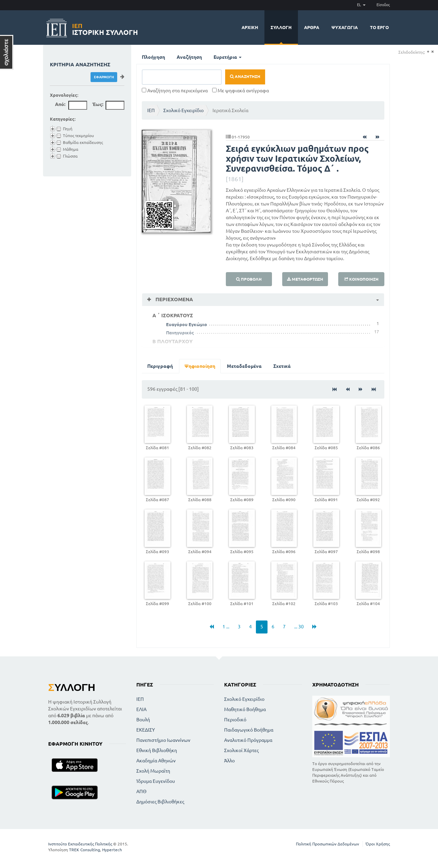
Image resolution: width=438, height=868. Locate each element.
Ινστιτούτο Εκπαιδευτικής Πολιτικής (80, 844)
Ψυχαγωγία (345, 27)
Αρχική (250, 27)
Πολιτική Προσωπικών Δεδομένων (327, 844)
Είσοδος (383, 5)
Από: (60, 104)
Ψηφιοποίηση (200, 366)
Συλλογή (281, 27)
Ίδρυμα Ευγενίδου (156, 781)
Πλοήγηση (153, 57)
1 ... (226, 627)
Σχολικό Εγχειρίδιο (183, 110)
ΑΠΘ (141, 791)
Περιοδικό (235, 720)
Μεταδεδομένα (244, 366)
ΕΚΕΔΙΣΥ (146, 730)
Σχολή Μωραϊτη (153, 771)
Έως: (98, 104)
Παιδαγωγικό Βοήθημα (249, 730)
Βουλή (143, 720)
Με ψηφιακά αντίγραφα (241, 91)
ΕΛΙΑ (141, 709)
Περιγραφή (160, 366)
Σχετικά (282, 366)
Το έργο (379, 27)
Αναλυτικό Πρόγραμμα (248, 740)
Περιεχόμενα (174, 299)
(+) (428, 52)
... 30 (299, 627)
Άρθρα (312, 27)
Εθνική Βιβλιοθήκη (157, 750)
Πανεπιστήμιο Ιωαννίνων (163, 740)
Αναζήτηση (189, 57)
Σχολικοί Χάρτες (241, 750)
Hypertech (112, 850)
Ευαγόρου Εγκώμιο (187, 324)
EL (361, 5)
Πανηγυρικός (180, 333)
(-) (432, 52)
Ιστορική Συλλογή (105, 28)
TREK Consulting (85, 850)
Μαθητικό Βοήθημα (245, 709)
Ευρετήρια (228, 57)
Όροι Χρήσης (378, 844)
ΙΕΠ (151, 110)
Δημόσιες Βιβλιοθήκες (160, 802)
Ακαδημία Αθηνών (156, 761)
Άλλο (229, 761)
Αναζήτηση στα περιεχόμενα (175, 91)
